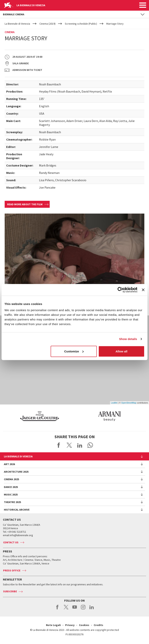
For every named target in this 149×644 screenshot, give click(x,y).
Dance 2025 (11, 487)
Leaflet (114, 403)
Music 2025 (11, 495)
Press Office (12, 570)
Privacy (70, 625)
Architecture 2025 (16, 472)
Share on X (69, 445)
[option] (99, 416)
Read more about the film (25, 204)
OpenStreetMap (129, 403)
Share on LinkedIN (80, 445)
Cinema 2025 (11, 479)
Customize (74, 351)
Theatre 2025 (12, 502)
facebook (58, 609)
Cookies (84, 625)
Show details (128, 339)
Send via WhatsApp (90, 445)
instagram (83, 609)
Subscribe (10, 591)
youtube (75, 609)
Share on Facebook (59, 445)
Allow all (121, 351)
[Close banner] (143, 290)
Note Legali (53, 625)
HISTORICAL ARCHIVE (17, 510)
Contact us (11, 542)
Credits (98, 625)
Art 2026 (9, 464)
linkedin (92, 609)
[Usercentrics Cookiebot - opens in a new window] (120, 290)
